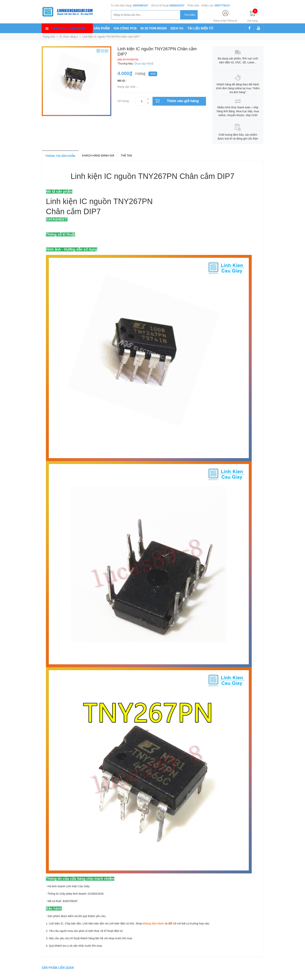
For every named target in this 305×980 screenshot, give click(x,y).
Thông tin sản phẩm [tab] (60, 156)
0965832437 (177, 5)
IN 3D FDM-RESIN (153, 28)
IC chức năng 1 (69, 37)
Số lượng (123, 100)
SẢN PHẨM (102, 28)
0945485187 (141, 5)
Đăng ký (233, 21)
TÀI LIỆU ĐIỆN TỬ (200, 28)
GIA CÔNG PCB (125, 28)
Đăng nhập (220, 21)
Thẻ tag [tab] (126, 156)
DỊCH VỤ (177, 28)
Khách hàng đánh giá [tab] (98, 156)
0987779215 (222, 5)
